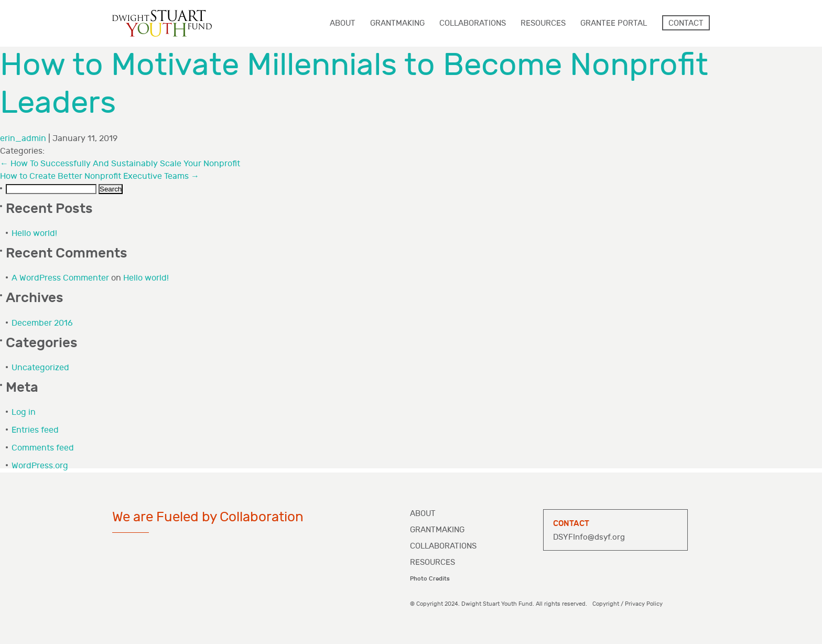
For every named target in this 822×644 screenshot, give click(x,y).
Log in (24, 412)
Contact (686, 23)
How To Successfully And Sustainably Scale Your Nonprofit (120, 164)
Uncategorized (40, 368)
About (423, 514)
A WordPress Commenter (60, 278)
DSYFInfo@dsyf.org (589, 537)
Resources (432, 562)
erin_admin (23, 139)
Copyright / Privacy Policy (628, 604)
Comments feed (43, 448)
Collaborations (443, 546)
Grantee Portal (614, 23)
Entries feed (35, 430)
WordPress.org (40, 466)
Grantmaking (437, 530)
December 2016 (42, 323)
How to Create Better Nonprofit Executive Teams (100, 176)
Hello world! (34, 234)
